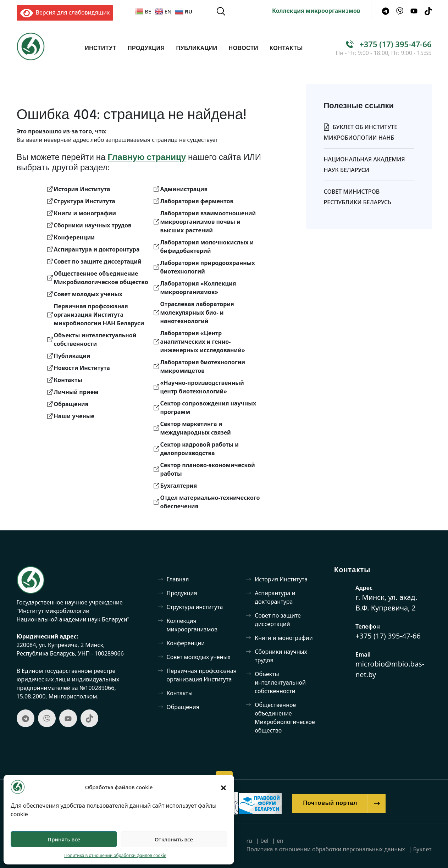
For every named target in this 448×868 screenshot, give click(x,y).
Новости (244, 49)
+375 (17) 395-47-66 (395, 44)
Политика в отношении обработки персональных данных (325, 849)
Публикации (197, 49)
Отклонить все (174, 839)
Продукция (146, 49)
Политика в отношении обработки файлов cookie (115, 855)
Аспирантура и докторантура (275, 597)
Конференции (186, 643)
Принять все (64, 839)
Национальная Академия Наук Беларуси (364, 165)
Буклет (422, 849)
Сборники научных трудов (281, 656)
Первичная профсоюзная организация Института (202, 675)
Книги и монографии (284, 638)
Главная (178, 579)
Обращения (183, 707)
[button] (223, 787)
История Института (281, 579)
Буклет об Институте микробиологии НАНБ (361, 132)
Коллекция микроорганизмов (316, 11)
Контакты (286, 49)
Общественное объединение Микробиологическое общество (285, 718)
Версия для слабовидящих (65, 12)
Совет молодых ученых (199, 657)
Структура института (195, 607)
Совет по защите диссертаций (278, 620)
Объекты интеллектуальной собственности (280, 682)
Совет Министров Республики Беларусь (358, 197)
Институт (101, 49)
